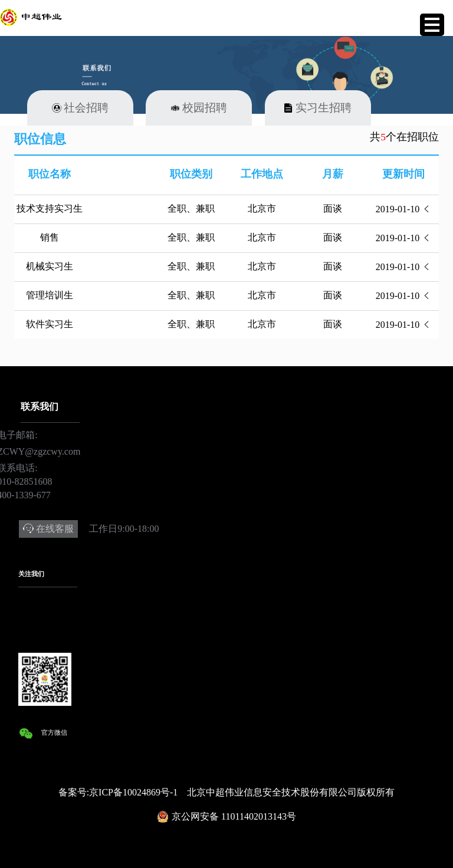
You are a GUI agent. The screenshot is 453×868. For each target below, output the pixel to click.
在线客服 (55, 529)
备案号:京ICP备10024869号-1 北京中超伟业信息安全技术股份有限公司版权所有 (227, 792)
